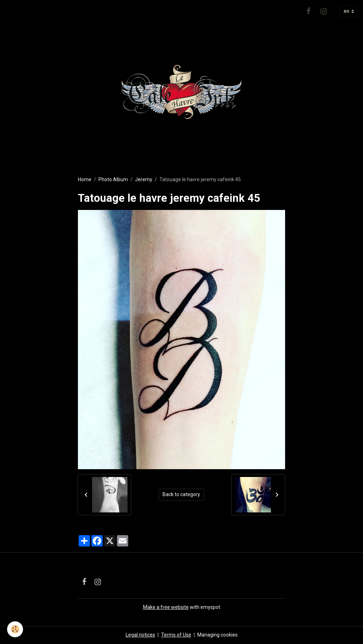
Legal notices (140, 635)
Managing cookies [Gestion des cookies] (217, 635)
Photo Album (113, 179)
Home (85, 179)
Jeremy (144, 179)
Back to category (181, 494)
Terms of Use (176, 635)
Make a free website (166, 607)
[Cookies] (15, 629)
